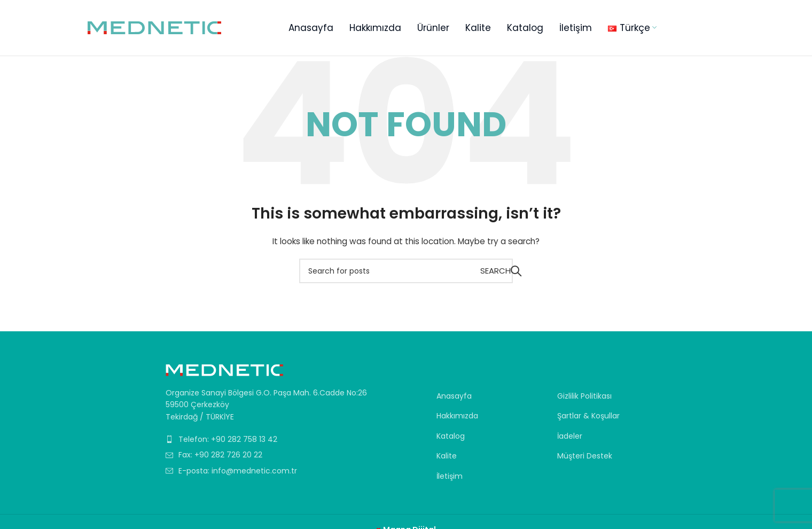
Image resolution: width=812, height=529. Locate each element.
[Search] (406, 271)
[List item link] (268, 439)
